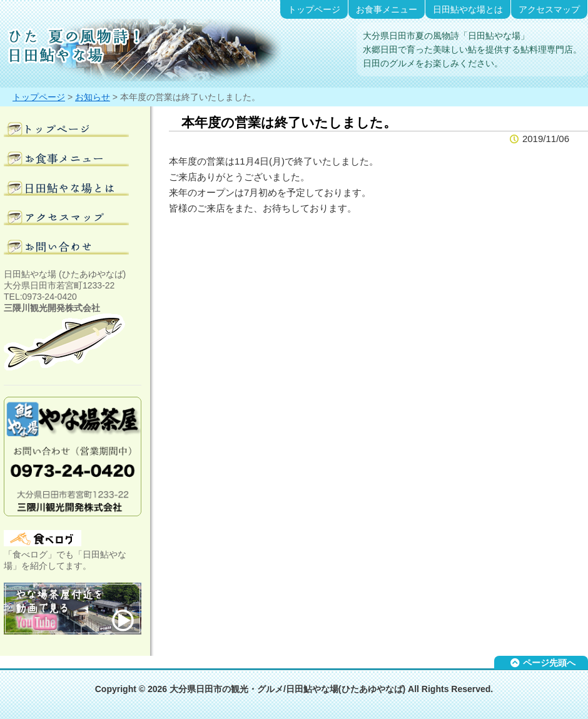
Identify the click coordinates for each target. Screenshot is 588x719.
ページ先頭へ (549, 663)
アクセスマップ (549, 9)
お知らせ (93, 97)
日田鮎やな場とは (468, 9)
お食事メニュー (387, 9)
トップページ (314, 9)
